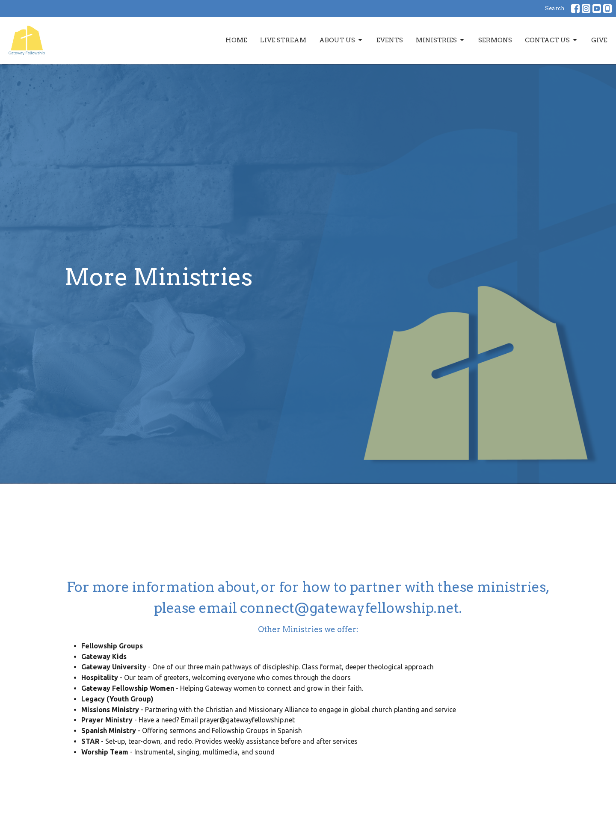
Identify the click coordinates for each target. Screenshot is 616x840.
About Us (341, 40)
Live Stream (283, 40)
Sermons (495, 40)
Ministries (441, 40)
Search (555, 8)
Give (599, 40)
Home (236, 40)
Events (390, 40)
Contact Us (552, 40)
